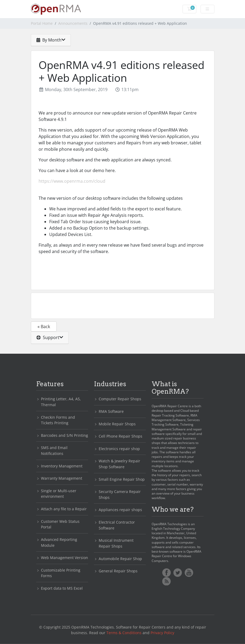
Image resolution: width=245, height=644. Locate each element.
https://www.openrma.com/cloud (72, 181)
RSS (167, 581)
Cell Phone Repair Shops (121, 436)
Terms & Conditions (124, 633)
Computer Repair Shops (120, 399)
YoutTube (189, 573)
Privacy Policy (162, 633)
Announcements (73, 23)
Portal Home (42, 23)
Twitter (178, 573)
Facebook (167, 573)
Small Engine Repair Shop (122, 479)
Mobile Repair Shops (117, 424)
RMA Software (111, 411)
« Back (44, 327)
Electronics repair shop (119, 449)
